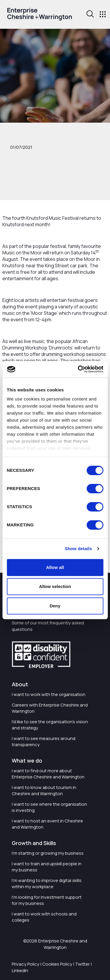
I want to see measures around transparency (44, 741)
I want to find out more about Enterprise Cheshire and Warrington (48, 774)
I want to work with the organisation (49, 694)
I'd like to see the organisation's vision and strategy (50, 725)
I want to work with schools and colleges (44, 917)
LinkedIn (20, 970)
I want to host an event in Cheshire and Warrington (47, 824)
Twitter (82, 964)
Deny (55, 606)
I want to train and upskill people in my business (47, 867)
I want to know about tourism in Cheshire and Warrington (44, 790)
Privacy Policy (26, 964)
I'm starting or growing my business (48, 853)
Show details (78, 549)
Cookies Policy (57, 964)
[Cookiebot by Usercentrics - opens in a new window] (78, 369)
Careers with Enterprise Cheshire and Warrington (50, 708)
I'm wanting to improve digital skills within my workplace (47, 883)
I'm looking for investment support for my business (47, 900)
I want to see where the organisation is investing (49, 807)
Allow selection (55, 586)
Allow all (55, 567)
